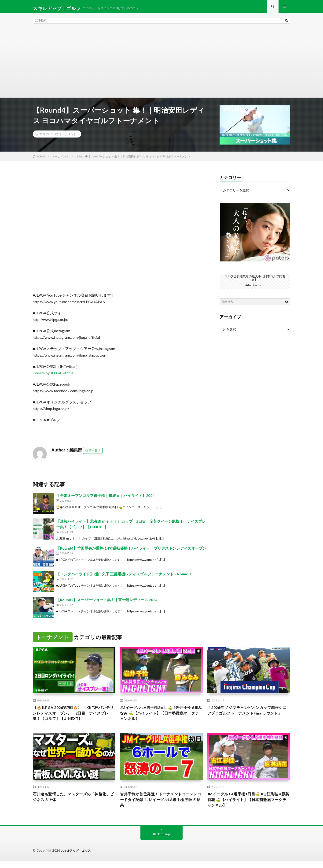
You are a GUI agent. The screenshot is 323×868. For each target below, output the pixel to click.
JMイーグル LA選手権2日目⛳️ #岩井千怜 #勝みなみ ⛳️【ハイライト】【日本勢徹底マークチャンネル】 (161, 717)
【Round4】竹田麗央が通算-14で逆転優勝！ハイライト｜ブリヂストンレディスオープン (131, 551)
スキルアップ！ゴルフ (77, 857)
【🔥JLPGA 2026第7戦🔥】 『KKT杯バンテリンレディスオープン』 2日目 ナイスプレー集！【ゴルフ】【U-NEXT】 (73, 717)
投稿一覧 (92, 454)
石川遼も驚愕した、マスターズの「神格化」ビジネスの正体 (72, 803)
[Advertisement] (161, 66)
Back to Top (162, 841)
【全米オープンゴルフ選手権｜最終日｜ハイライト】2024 (105, 499)
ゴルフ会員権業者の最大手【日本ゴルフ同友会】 (255, 281)
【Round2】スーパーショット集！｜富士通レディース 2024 (107, 603)
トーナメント (68, 137)
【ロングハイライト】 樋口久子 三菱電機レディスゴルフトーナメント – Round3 (123, 577)
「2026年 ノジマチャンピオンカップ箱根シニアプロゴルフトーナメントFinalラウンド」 (247, 717)
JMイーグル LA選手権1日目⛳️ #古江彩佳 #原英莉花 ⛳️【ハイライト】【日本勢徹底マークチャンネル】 (248, 806)
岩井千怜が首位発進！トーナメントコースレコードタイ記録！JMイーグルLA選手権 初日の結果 (161, 806)
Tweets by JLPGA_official (54, 376)
